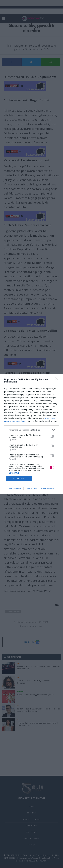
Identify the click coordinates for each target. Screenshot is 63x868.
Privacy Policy (47, 488)
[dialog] (31, 434)
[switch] (52, 436)
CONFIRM (19, 478)
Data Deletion (15, 488)
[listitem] (31, 430)
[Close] (57, 380)
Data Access (31, 488)
